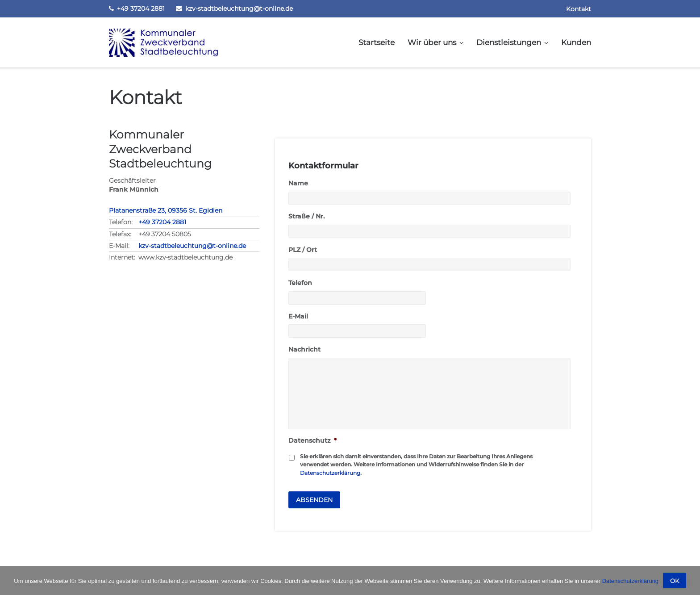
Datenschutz (312, 440)
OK (675, 581)
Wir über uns (432, 42)
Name (298, 183)
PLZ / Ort (303, 250)
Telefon (300, 283)
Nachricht (304, 349)
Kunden (576, 42)
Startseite (377, 42)
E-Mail (298, 316)
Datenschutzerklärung (330, 473)
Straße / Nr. (306, 216)
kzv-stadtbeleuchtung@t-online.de (239, 8)
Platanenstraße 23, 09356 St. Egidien (166, 210)
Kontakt (579, 9)
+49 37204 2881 (141, 8)
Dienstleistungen (509, 42)
